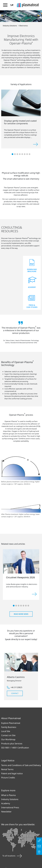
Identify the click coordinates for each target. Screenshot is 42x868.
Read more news (21, 614)
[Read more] (34, 594)
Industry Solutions (10, 26)
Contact (15, 693)
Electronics (24, 26)
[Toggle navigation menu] (5, 5)
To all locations (12, 856)
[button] (12, 5)
